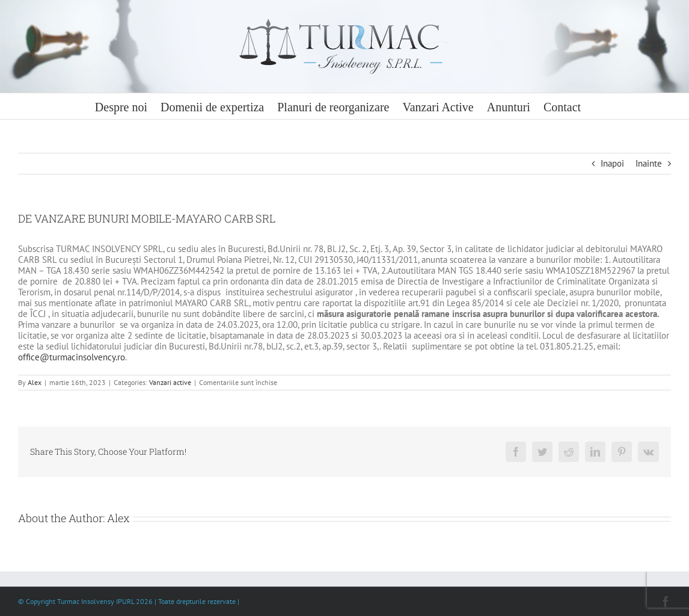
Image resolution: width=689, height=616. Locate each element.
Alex (35, 382)
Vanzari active (170, 382)
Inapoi (612, 163)
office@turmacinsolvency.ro (72, 357)
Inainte (649, 163)
